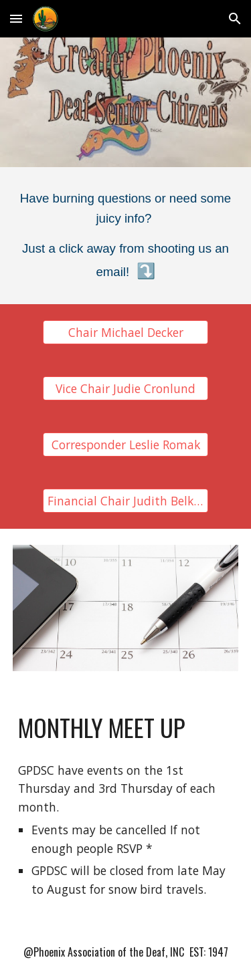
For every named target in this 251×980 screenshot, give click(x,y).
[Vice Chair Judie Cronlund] (125, 389)
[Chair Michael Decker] (125, 333)
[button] (16, 18)
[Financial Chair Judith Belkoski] (125, 501)
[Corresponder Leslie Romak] (125, 445)
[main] (126, 236)
